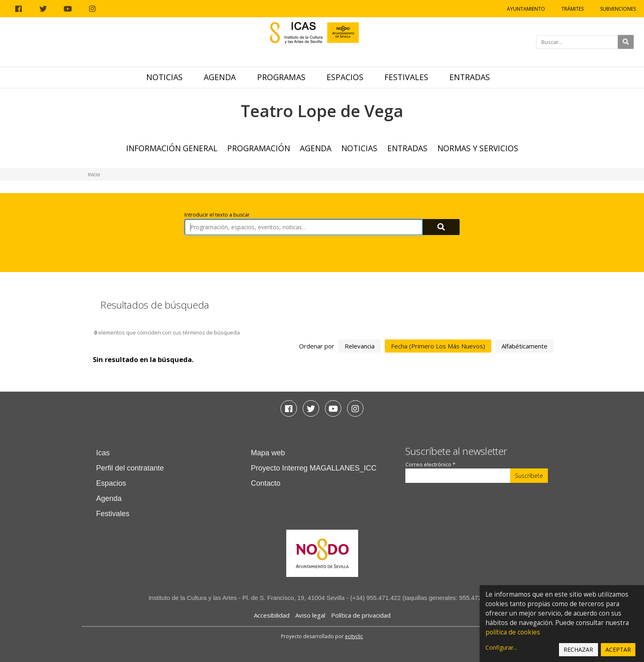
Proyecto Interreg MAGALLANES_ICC (314, 468)
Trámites (573, 9)
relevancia (360, 346)
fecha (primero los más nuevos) (438, 346)
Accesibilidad (272, 615)
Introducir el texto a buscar (217, 215)
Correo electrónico (430, 465)
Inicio (94, 174)
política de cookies (513, 632)
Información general (172, 148)
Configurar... (501, 647)
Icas (103, 453)
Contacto (266, 483)
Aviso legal (310, 615)
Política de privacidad (361, 615)
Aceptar (618, 649)
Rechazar (578, 649)
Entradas (470, 77)
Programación (259, 148)
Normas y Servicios (478, 148)
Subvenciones (618, 9)
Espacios (345, 77)
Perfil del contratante (130, 468)
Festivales (406, 77)
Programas (281, 77)
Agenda (220, 77)
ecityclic (354, 636)
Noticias (164, 77)
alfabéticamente (524, 346)
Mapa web (268, 453)
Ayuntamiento (526, 9)
